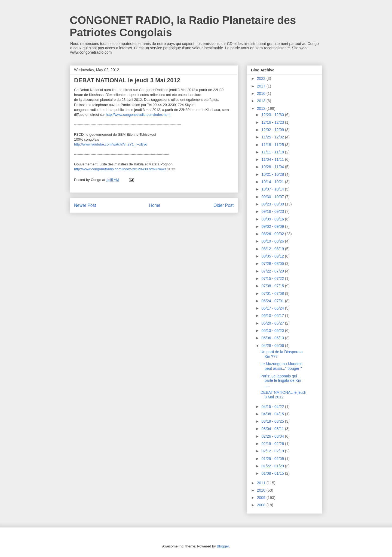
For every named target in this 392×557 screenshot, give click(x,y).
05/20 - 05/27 (273, 323)
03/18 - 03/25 (273, 421)
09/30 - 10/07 (273, 197)
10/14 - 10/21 (273, 182)
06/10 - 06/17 (273, 316)
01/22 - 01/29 (273, 466)
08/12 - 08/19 (273, 249)
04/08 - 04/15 (273, 414)
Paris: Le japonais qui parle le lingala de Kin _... (281, 381)
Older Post (223, 205)
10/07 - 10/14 (273, 189)
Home (155, 205)
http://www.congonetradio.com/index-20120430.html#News (120, 169)
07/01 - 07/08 (273, 293)
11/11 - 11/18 (273, 152)
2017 (262, 86)
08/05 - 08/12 (273, 256)
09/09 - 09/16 (273, 219)
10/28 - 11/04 (273, 167)
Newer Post (85, 205)
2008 (262, 505)
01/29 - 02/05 (273, 459)
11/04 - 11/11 (273, 159)
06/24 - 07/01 (273, 301)
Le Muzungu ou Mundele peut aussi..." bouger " (281, 366)
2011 (262, 483)
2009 (262, 498)
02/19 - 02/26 (273, 444)
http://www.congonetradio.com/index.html (138, 115)
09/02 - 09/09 (273, 226)
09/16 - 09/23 (273, 211)
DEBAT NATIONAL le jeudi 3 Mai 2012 (283, 395)
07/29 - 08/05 (273, 264)
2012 (262, 108)
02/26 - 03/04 (273, 436)
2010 (262, 490)
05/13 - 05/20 (273, 331)
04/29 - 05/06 (273, 346)
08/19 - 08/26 (273, 241)
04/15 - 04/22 (273, 407)
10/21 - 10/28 (273, 174)
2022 (262, 78)
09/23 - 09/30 (273, 204)
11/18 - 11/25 (273, 145)
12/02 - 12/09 (273, 130)
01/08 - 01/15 (273, 473)
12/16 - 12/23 (273, 122)
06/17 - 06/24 (273, 308)
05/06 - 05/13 (273, 338)
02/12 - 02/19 (273, 451)
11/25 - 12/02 (273, 137)
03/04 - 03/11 (273, 429)
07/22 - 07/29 (273, 271)
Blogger (223, 546)
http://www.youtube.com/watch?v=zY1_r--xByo (111, 144)
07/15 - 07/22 (273, 278)
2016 (262, 93)
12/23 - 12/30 (273, 115)
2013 (262, 101)
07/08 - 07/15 (273, 286)
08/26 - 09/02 (273, 234)
